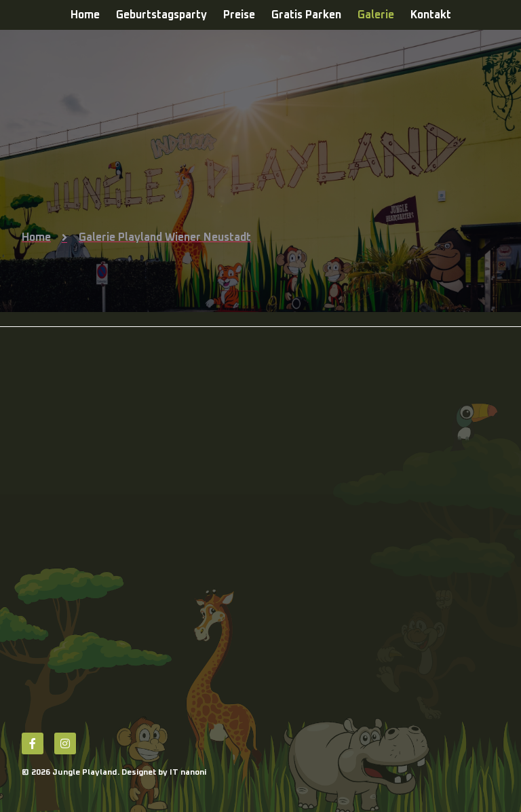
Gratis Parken (306, 15)
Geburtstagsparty (161, 15)
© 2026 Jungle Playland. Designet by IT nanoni (114, 773)
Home (85, 15)
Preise (239, 15)
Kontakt (431, 15)
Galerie (376, 15)
